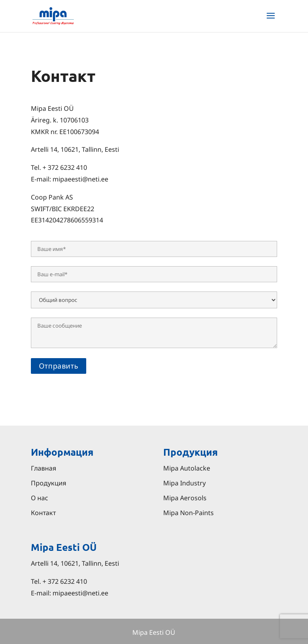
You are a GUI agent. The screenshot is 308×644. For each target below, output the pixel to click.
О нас (40, 498)
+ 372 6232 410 (65, 581)
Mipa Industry (184, 483)
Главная (44, 468)
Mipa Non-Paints (188, 513)
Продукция (49, 483)
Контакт (43, 513)
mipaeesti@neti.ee (80, 593)
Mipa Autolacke (187, 468)
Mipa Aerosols (185, 498)
